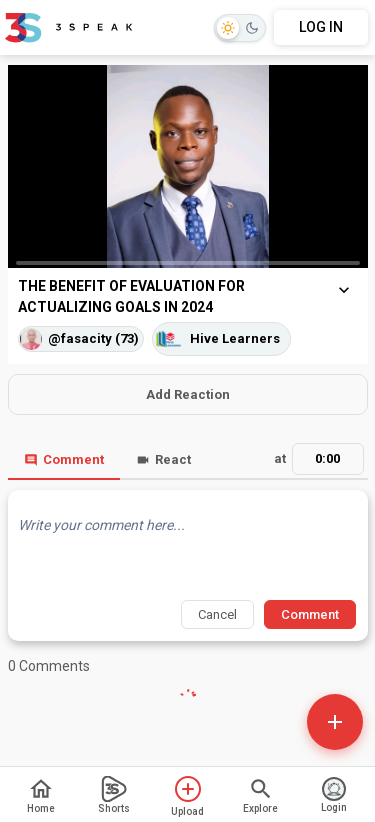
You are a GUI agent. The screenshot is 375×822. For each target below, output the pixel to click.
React (163, 459)
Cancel (217, 614)
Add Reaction (188, 394)
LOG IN (321, 27)
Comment (64, 459)
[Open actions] (335, 722)
